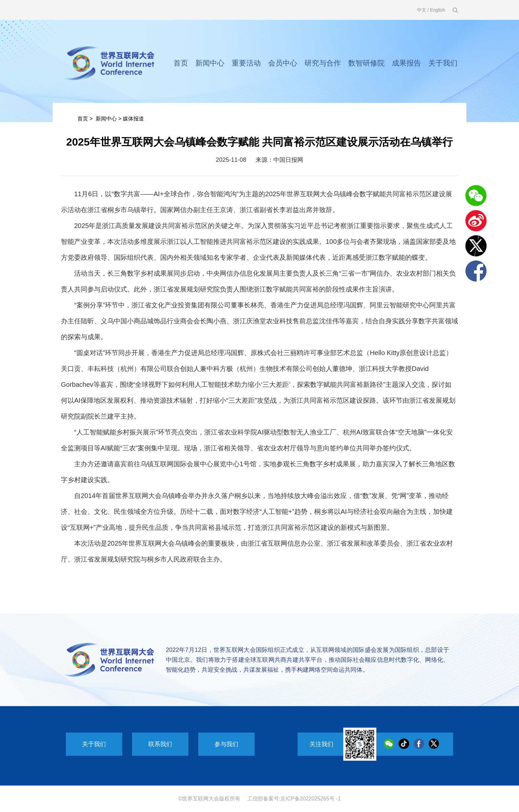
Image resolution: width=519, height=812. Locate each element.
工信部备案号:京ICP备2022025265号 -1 (294, 799)
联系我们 (160, 744)
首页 (181, 63)
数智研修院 (366, 63)
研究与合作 (323, 63)
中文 (422, 10)
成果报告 (406, 63)
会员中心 (283, 63)
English (438, 10)
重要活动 (246, 63)
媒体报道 (133, 119)
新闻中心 (210, 63)
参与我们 (226, 744)
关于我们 (443, 63)
